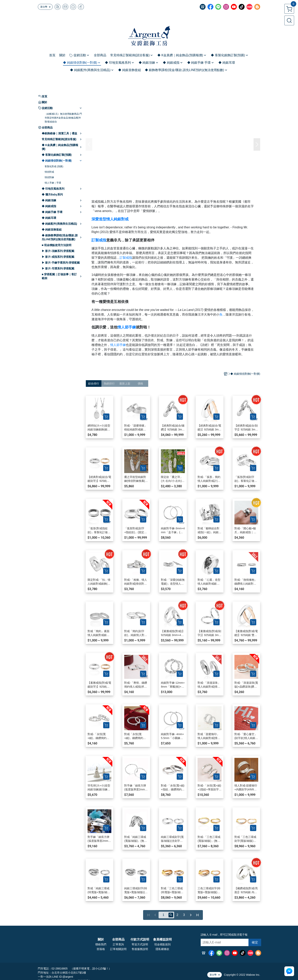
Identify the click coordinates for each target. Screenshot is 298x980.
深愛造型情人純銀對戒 (110, 219)
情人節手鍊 (127, 327)
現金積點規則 (162, 944)
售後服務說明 (140, 949)
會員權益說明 (162, 940)
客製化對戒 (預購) (54, 166)
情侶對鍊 (49, 177)
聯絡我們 (101, 944)
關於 (101, 940)
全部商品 (118, 940)
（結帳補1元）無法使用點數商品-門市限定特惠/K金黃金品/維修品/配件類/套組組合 (63, 118)
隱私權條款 (162, 949)
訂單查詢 (118, 944)
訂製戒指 (99, 240)
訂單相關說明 (118, 949)
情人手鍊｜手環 (53, 183)
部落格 (101, 949)
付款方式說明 (140, 940)
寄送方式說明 (140, 944)
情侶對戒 (49, 172)
